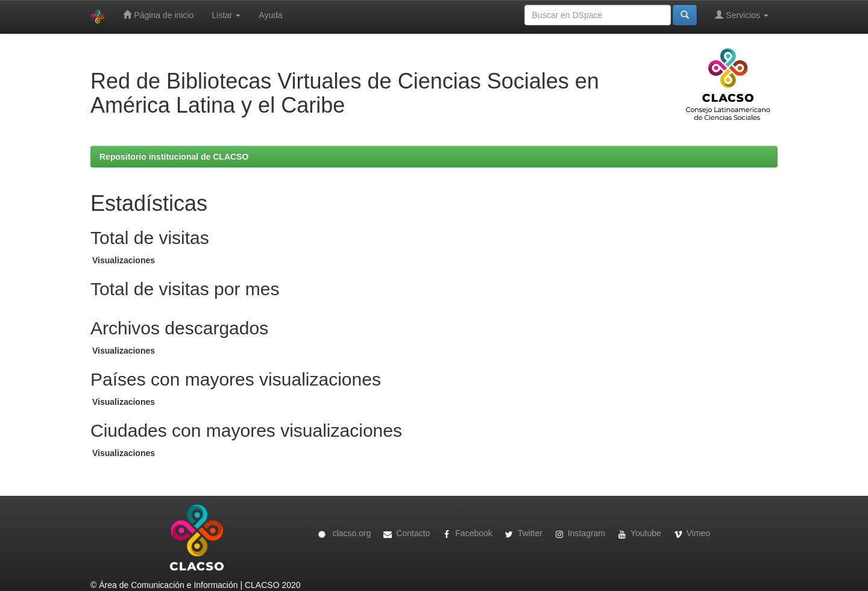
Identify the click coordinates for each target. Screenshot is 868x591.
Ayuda (270, 15)
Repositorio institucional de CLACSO (174, 157)
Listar (226, 15)
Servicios (742, 15)
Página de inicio (158, 15)
